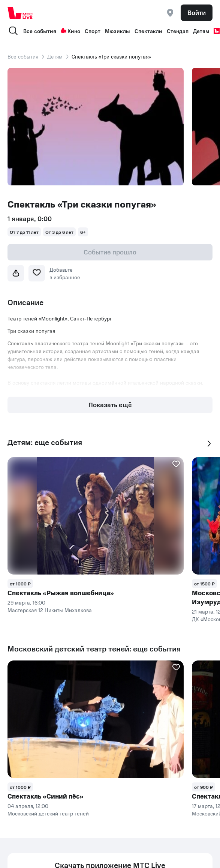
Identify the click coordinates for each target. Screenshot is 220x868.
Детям (201, 31)
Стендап (178, 31)
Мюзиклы (117, 31)
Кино (70, 31)
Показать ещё (110, 405)
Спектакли (148, 31)
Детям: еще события (45, 442)
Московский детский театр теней (48, 813)
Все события (40, 31)
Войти (197, 12)
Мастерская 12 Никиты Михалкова (50, 610)
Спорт (93, 31)
